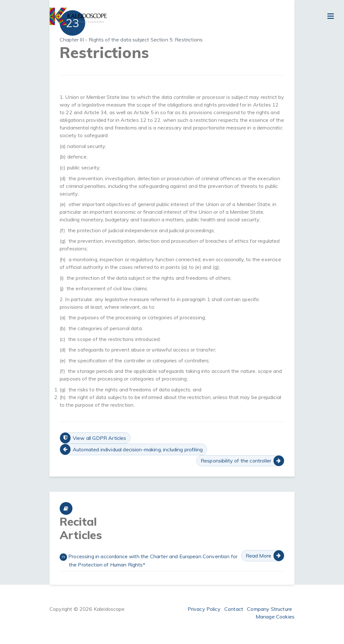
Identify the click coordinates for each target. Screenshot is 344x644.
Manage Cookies (275, 617)
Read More (258, 556)
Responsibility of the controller (236, 461)
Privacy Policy (204, 609)
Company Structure (269, 609)
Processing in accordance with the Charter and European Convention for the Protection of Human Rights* (149, 560)
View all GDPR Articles (100, 438)
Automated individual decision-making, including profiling (138, 449)
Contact (234, 609)
